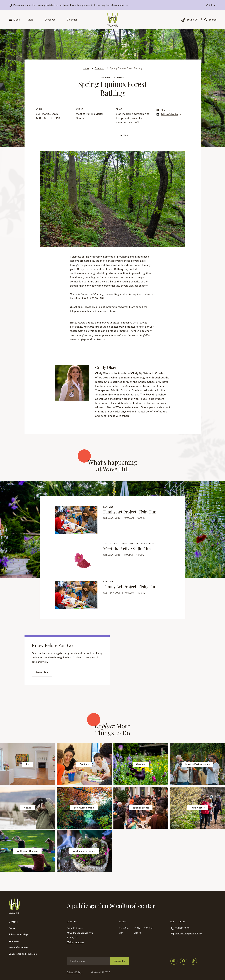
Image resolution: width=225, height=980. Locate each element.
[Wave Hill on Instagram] (174, 961)
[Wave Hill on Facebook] (184, 961)
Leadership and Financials (23, 954)
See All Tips (42, 672)
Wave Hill (99, 972)
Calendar (72, 20)
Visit (30, 20)
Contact (13, 922)
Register (124, 135)
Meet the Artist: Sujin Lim (127, 549)
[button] (15, 20)
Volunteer (14, 941)
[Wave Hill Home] (113, 20)
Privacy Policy (74, 972)
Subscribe (119, 961)
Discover (50, 20)
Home (86, 68)
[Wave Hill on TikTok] (193, 961)
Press (12, 928)
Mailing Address (76, 942)
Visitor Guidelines (18, 947)
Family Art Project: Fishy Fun (130, 512)
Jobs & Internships (19, 934)
